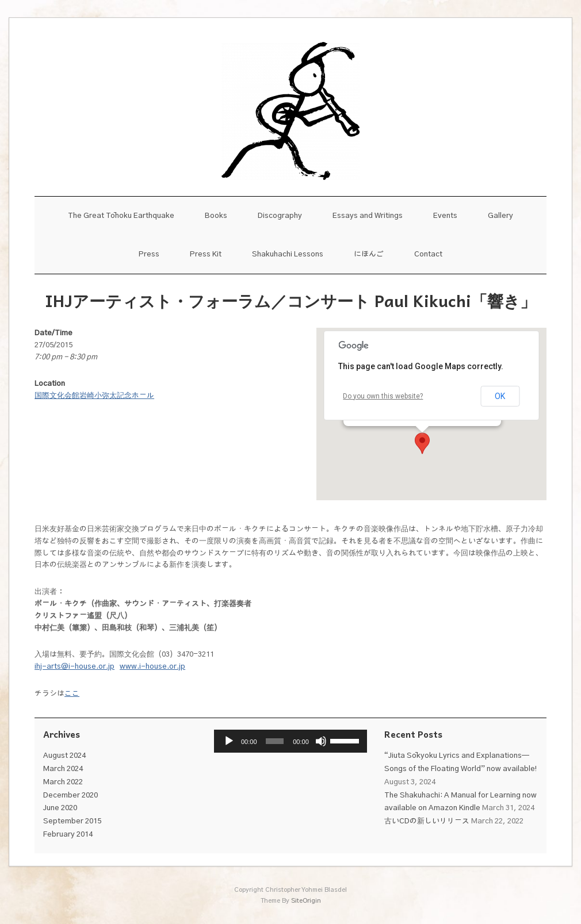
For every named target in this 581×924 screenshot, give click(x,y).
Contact (428, 254)
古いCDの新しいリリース (427, 821)
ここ (72, 694)
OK (500, 396)
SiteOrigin (306, 901)
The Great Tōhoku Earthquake (121, 216)
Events (445, 216)
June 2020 (60, 808)
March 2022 (63, 782)
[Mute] (321, 741)
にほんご (369, 254)
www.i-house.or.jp (152, 667)
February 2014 (68, 835)
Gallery (500, 216)
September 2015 (72, 821)
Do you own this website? (383, 396)
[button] (422, 443)
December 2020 (70, 795)
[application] (291, 741)
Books (216, 216)
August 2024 (64, 756)
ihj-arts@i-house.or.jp (74, 667)
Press (149, 254)
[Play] (229, 741)
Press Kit (206, 254)
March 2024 (63, 769)
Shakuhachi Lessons (288, 254)
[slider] (275, 741)
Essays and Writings (368, 216)
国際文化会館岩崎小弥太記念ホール (94, 396)
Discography (280, 216)
